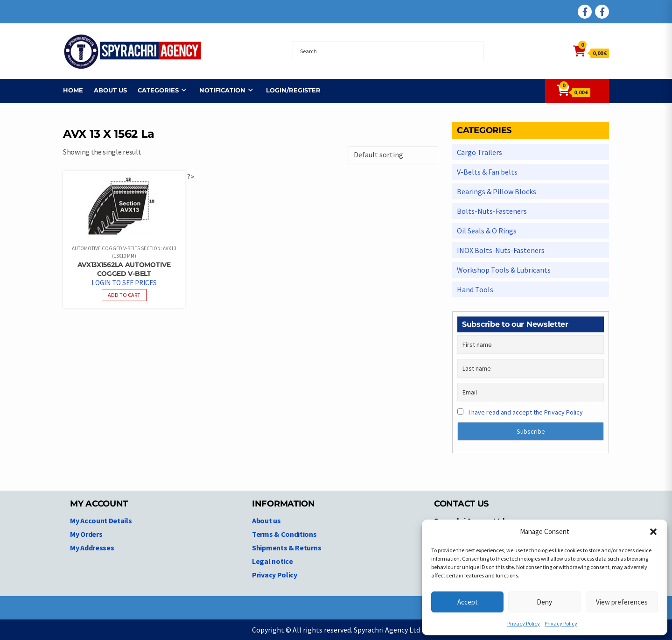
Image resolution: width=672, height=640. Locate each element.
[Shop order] (393, 155)
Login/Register (293, 90)
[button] (653, 532)
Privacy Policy (524, 623)
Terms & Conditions (284, 534)
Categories (158, 90)
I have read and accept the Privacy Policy (526, 412)
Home (73, 90)
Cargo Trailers (479, 152)
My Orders (86, 534)
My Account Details (101, 520)
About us (110, 90)
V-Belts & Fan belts (487, 172)
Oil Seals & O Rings (487, 231)
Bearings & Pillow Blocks (497, 191)
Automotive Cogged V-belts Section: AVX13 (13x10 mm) (124, 252)
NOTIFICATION (222, 90)
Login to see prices (124, 283)
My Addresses (92, 548)
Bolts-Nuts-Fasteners (492, 211)
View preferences (622, 602)
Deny (544, 602)
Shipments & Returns (287, 548)
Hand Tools (475, 289)
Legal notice (272, 561)
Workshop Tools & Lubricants (504, 270)
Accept (468, 602)
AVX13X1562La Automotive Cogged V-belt (124, 269)
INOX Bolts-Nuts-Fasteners (501, 250)
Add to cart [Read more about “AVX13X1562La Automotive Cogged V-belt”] (124, 295)
